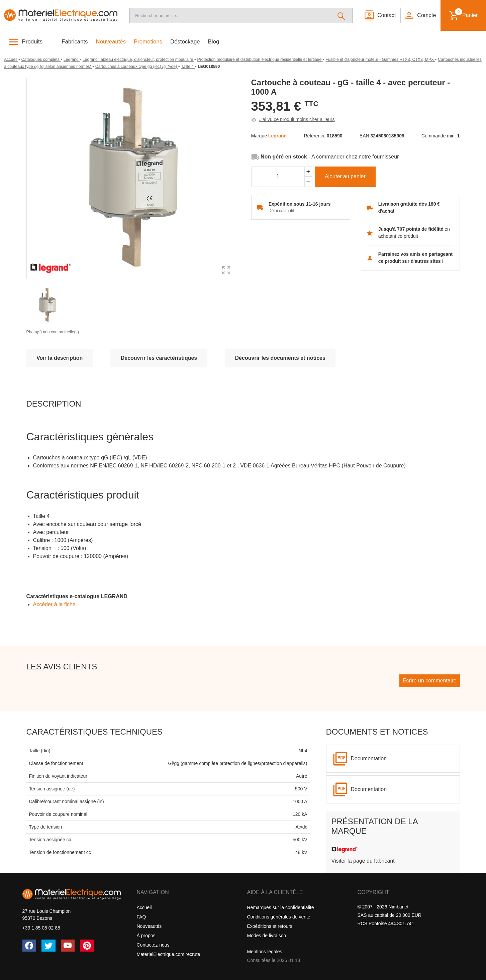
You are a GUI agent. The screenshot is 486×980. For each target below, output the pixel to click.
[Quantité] (278, 177)
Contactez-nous (153, 945)
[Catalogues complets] (41, 60)
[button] (420, 15)
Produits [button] (32, 42)
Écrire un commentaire (430, 681)
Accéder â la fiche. (55, 604)
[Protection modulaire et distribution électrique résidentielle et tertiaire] (260, 60)
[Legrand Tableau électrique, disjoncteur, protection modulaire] (138, 60)
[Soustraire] (308, 182)
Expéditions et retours (270, 926)
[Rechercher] (342, 15)
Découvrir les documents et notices (280, 358)
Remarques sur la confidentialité (281, 907)
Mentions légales (265, 952)
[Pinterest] (87, 946)
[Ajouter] (308, 172)
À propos (146, 936)
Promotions (148, 42)
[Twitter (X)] (48, 946)
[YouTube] (68, 946)
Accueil (144, 907)
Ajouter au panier (345, 176)
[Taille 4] (188, 67)
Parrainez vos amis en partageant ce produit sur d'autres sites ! (416, 258)
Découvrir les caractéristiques (159, 358)
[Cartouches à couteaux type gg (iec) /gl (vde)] (137, 67)
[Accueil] (61, 16)
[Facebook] (29, 946)
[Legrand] (72, 60)
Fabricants (75, 42)
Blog (214, 42)
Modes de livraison (267, 936)
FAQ (141, 917)
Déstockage (185, 42)
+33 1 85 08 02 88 (41, 928)
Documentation (369, 758)
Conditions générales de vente (279, 917)
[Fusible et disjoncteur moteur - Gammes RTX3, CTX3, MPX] (380, 60)
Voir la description (60, 358)
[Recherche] (230, 15)
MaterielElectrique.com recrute (169, 954)
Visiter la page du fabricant (363, 861)
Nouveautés (111, 42)
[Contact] (380, 15)
